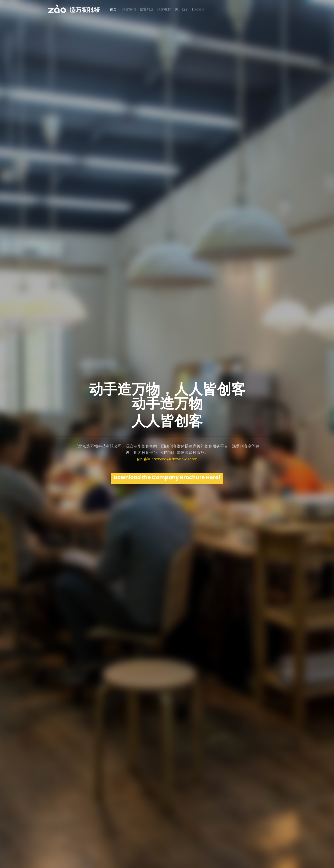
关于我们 (182, 9)
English (198, 9)
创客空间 (129, 9)
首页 (113, 9)
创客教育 (164, 9)
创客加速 (147, 9)
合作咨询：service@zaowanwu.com (167, 459)
